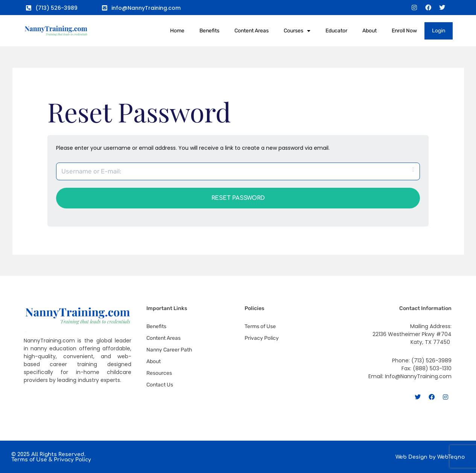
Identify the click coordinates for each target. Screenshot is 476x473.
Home (177, 31)
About (370, 31)
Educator (336, 31)
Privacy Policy (72, 460)
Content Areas (252, 31)
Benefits (209, 31)
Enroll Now (404, 31)
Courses (297, 31)
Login (439, 31)
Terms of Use (29, 460)
